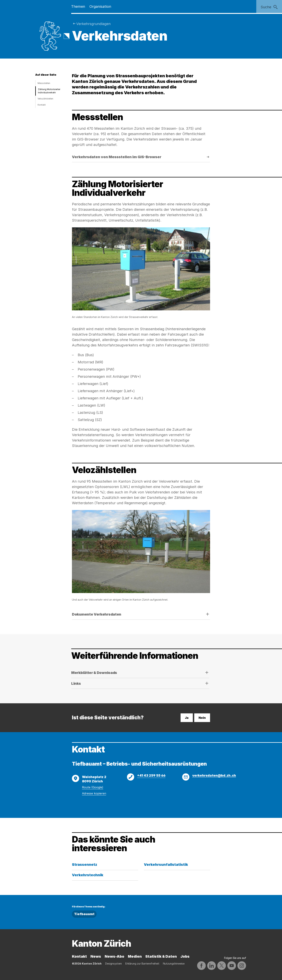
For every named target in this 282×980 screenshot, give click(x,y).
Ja (187, 718)
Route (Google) (93, 787)
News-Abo (114, 956)
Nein (202, 718)
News (96, 956)
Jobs (185, 956)
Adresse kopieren (94, 793)
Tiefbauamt (84, 914)
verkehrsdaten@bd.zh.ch (214, 775)
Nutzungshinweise (174, 964)
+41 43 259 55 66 (151, 775)
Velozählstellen (45, 99)
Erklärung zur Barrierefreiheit (142, 964)
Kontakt (42, 105)
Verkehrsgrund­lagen (93, 24)
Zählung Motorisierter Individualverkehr (49, 91)
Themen (78, 6)
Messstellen (44, 83)
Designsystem (113, 964)
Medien (135, 956)
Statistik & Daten (161, 956)
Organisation (100, 6)
